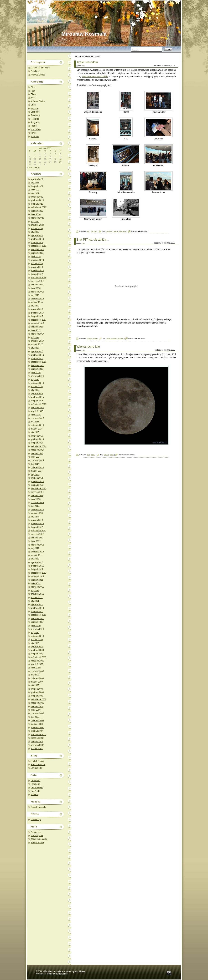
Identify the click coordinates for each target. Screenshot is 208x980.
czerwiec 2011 (37, 587)
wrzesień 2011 (37, 576)
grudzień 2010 (37, 608)
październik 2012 (38, 531)
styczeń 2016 (37, 394)
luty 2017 (35, 348)
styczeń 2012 (37, 562)
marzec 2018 (37, 302)
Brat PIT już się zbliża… (93, 240)
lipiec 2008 (36, 710)
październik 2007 (38, 735)
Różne (34, 126)
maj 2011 (35, 590)
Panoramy (35, 115)
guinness (109, 231)
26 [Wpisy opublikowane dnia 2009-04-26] (60, 162)
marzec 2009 (37, 682)
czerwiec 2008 (37, 713)
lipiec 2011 (36, 583)
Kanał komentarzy (39, 839)
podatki (121, 339)
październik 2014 (38, 446)
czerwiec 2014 (37, 460)
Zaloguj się (36, 832)
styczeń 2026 (37, 179)
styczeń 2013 (37, 520)
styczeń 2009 (37, 689)
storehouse (122, 231)
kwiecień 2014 (37, 467)
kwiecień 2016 (37, 383)
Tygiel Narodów (87, 62)
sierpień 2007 (37, 742)
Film (33, 87)
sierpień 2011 (37, 580)
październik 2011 (38, 573)
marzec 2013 (37, 513)
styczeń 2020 (37, 235)
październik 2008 (38, 699)
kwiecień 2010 (37, 636)
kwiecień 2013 (37, 510)
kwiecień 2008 (37, 720)
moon (112, 455)
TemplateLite (62, 974)
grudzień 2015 (37, 397)
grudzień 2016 (37, 355)
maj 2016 (35, 380)
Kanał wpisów (37, 836)
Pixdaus (34, 795)
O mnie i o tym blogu (40, 68)
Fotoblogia (35, 784)
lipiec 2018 (36, 288)
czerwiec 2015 (37, 418)
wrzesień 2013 (37, 492)
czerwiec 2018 (37, 292)
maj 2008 (35, 717)
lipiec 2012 (36, 541)
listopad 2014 (37, 443)
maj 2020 (35, 221)
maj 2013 (35, 506)
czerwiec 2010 (37, 629)
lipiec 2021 (36, 190)
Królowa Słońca (38, 75)
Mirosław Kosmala (84, 34)
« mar (30, 167)
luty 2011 (35, 601)
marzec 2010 (37, 640)
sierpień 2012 (37, 538)
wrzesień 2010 (37, 619)
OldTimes (35, 112)
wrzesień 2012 (37, 534)
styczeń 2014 (37, 478)
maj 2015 (35, 422)
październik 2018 (38, 278)
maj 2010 (35, 633)
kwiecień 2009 (37, 678)
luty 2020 (35, 232)
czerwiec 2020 (37, 218)
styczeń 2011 (37, 604)
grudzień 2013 (37, 482)
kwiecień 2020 (37, 225)
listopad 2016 (37, 358)
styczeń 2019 (37, 267)
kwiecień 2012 (37, 552)
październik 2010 (38, 615)
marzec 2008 (37, 724)
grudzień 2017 (37, 313)
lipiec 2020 (36, 214)
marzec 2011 (37, 598)
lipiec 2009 (36, 668)
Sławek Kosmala (38, 807)
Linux (33, 105)
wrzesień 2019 (37, 250)
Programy (35, 122)
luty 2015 (35, 432)
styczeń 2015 (37, 436)
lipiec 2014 (36, 457)
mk (83, 66)
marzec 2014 (37, 471)
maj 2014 (35, 464)
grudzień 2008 (37, 692)
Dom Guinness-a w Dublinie (95, 77)
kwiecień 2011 (37, 594)
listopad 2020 (37, 204)
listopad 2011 (37, 569)
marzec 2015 (37, 429)
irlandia (115, 231)
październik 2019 (38, 246)
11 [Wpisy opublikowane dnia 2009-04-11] (55, 156)
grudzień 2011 (37, 566)
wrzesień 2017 (37, 323)
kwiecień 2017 (37, 341)
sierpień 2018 (37, 285)
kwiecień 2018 (37, 299)
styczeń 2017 (37, 351)
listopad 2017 (37, 316)
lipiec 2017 (36, 330)
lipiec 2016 (36, 373)
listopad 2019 (37, 243)
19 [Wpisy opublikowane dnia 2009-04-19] (60, 159)
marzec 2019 (37, 264)
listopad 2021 (37, 186)
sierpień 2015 (37, 411)
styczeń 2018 (37, 309)
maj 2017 (35, 337)
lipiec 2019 (36, 257)
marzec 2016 (37, 387)
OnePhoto (35, 791)
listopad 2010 (37, 612)
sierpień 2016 (37, 369)
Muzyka (34, 108)
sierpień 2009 (37, 664)
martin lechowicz (112, 339)
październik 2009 (38, 657)
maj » (37, 167)
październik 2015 (38, 404)
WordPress (80, 971)
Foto (33, 91)
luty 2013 (35, 517)
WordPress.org (38, 843)
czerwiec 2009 (37, 671)
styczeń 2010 (37, 647)
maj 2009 (35, 675)
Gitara (33, 94)
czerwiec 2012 (37, 545)
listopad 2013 (37, 485)
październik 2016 (38, 362)
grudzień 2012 (37, 524)
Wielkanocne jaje (88, 347)
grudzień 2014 (37, 439)
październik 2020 (38, 207)
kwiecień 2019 (37, 260)
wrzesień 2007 (37, 738)
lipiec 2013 (36, 499)
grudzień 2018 (37, 271)
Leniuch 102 (36, 768)
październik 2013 (38, 488)
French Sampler (38, 765)
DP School (35, 781)
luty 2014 (35, 474)
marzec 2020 (37, 229)
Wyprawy (35, 137)
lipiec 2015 (36, 415)
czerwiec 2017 (37, 334)
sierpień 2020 (37, 211)
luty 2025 (35, 183)
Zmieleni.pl (36, 820)
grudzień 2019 (37, 239)
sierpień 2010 (37, 622)
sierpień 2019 (37, 253)
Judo (33, 98)
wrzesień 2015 (37, 408)
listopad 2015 (37, 401)
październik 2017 (38, 320)
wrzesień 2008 (37, 703)
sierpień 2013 (37, 496)
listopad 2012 (37, 527)
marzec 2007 (37, 749)
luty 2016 (35, 390)
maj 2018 (35, 295)
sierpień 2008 (37, 706)
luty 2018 (35, 306)
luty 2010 (35, 643)
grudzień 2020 (37, 200)
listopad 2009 (37, 654)
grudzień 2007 (37, 728)
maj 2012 (35, 548)
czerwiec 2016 (37, 376)
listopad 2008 (37, 696)
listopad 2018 (37, 274)
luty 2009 (35, 685)
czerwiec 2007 (37, 745)
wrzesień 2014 (37, 450)
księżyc (106, 455)
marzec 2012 (37, 555)
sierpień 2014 (37, 453)
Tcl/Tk (33, 133)
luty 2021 (35, 193)
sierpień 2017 (37, 327)
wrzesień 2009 (37, 661)
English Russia (37, 761)
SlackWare (36, 129)
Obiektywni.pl (37, 788)
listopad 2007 (37, 731)
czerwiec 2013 (37, 503)
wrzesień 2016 (37, 366)
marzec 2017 (37, 344)
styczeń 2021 (37, 197)
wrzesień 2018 (37, 281)
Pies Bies (35, 71)
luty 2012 (35, 559)
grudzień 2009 (37, 650)
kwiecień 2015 (37, 425)
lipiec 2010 (36, 626)
